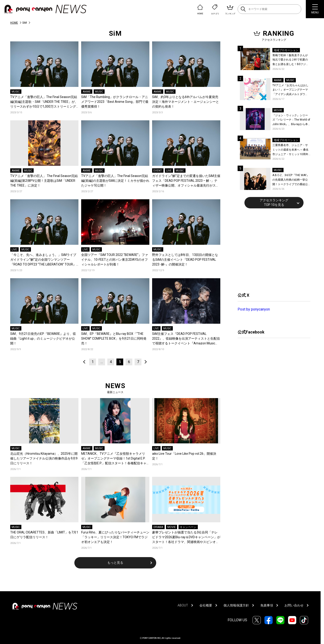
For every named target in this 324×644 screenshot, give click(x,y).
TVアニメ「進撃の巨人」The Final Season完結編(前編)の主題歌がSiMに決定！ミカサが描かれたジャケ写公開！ (115, 181)
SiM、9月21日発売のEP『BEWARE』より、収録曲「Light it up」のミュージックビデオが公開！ (43, 338)
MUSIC (16, 92)
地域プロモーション (286, 50)
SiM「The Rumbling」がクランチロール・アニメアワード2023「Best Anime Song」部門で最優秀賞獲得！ (115, 102)
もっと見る (115, 563)
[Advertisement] (272, 250)
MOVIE (172, 527)
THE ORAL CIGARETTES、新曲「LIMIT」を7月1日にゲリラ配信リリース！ (44, 535)
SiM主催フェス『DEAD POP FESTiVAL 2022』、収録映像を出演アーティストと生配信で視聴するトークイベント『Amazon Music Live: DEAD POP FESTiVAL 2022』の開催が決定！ (186, 339)
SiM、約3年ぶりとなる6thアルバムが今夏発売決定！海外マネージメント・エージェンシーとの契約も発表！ (186, 102)
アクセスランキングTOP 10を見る (274, 202)
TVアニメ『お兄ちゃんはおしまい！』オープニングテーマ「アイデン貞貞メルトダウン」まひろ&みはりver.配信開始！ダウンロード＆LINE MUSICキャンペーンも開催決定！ (290, 90)
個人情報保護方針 (236, 605)
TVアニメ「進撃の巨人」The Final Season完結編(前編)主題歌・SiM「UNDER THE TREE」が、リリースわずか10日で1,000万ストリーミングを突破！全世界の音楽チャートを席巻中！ (44, 102)
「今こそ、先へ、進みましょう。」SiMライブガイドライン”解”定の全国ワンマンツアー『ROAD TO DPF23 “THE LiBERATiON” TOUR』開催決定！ (43, 260)
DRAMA (158, 527)
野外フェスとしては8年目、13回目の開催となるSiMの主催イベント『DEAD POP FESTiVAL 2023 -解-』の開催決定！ (185, 260)
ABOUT (183, 605)
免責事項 (267, 605)
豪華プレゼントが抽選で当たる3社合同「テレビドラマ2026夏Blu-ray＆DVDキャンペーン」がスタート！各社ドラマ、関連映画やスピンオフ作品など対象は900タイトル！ (186, 537)
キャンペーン (188, 527)
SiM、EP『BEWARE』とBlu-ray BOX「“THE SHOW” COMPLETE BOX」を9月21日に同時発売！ (114, 338)
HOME (14, 23)
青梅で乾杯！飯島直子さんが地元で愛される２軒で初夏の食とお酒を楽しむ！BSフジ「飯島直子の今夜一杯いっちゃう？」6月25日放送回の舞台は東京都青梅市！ (291, 60)
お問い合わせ (294, 605)
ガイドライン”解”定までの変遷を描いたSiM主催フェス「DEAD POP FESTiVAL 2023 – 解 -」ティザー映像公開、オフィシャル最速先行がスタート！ (186, 181)
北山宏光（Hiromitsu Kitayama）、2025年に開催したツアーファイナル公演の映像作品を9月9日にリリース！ (44, 458)
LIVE (169, 171)
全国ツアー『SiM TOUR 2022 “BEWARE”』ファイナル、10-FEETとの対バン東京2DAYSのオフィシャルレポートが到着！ (115, 260)
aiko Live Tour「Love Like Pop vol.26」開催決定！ (184, 456)
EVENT (158, 171)
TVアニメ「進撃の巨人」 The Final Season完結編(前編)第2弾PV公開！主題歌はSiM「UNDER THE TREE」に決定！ (44, 181)
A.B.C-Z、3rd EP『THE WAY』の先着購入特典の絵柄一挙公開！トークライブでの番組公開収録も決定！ (291, 180)
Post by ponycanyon (254, 309)
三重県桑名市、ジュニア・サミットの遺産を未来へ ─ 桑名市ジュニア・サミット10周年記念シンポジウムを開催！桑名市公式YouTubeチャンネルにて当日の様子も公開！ (291, 150)
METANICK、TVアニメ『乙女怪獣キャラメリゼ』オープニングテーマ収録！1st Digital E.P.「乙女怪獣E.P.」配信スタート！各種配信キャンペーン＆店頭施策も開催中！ (114, 459)
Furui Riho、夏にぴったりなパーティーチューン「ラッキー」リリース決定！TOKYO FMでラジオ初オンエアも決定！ (115, 537)
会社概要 (206, 605)
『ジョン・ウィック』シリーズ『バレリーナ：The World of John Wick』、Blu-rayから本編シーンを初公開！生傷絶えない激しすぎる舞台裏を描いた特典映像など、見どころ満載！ (291, 120)
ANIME (87, 92)
